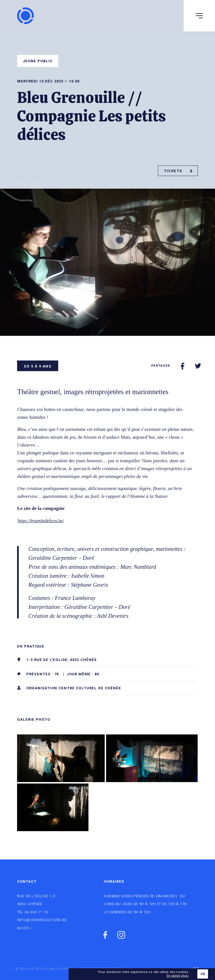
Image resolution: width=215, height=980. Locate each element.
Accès (23, 928)
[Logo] (25, 16)
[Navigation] (199, 16)
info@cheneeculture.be (42, 920)
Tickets (178, 171)
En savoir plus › (178, 976)
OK (203, 974)
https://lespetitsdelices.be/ (41, 521)
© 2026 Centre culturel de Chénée (45, 969)
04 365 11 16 (36, 912)
